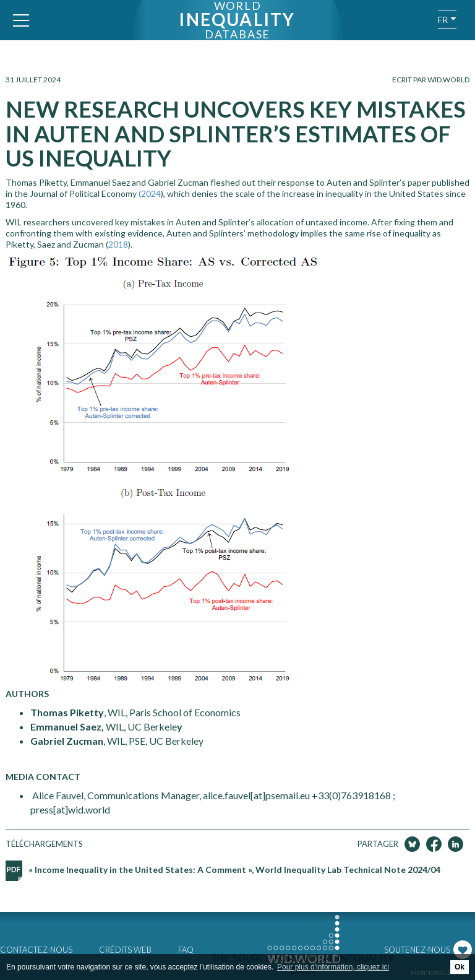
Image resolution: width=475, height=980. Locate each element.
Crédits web (125, 950)
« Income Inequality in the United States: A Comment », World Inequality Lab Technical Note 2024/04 (234, 869)
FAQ (186, 950)
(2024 (150, 193)
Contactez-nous (36, 950)
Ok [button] (460, 967)
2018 (118, 244)
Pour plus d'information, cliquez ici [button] (333, 967)
